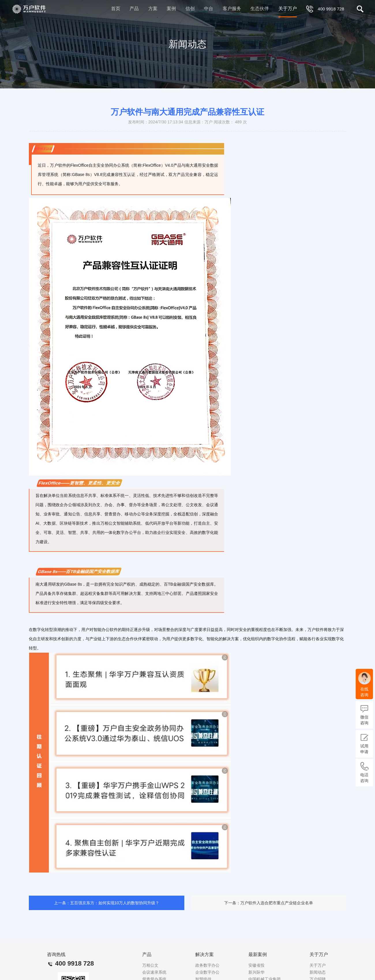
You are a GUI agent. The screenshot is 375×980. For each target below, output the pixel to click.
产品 (134, 9)
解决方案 (205, 954)
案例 (171, 9)
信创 (190, 9)
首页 (116, 9)
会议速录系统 (154, 972)
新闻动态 (318, 972)
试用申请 (364, 744)
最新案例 (258, 954)
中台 (209, 9)
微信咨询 (364, 715)
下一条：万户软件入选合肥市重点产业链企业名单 (269, 903)
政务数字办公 (207, 965)
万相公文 (150, 965)
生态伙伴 (260, 9)
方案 (153, 9)
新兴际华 (256, 972)
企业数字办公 (207, 972)
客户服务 (232, 9)
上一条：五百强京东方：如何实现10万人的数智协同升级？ (107, 903)
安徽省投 (256, 965)
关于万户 (288, 9)
